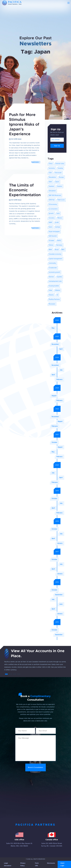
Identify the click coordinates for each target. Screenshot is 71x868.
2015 (57, 622)
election (51, 277)
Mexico (60, 218)
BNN (50, 250)
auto (58, 213)
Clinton (51, 245)
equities (59, 277)
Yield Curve (61, 200)
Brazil (57, 250)
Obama (51, 295)
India (50, 290)
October (54, 442)
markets (51, 186)
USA (50, 173)
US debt (51, 241)
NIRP (50, 223)
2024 (57, 357)
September (59, 595)
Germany (59, 245)
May (53, 328)
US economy (53, 204)
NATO (59, 241)
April (61, 349)
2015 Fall (52, 200)
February (59, 379)
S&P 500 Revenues (55, 195)
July (61, 370)
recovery (52, 218)
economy (52, 168)
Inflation (58, 290)
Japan (57, 182)
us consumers (53, 209)
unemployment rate (55, 281)
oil (57, 295)
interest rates (60, 164)
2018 (57, 521)
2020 (57, 465)
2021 (57, 435)
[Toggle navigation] (68, 3)
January (60, 543)
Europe (61, 177)
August (54, 396)
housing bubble (54, 286)
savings (58, 227)
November (55, 344)
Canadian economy (55, 254)
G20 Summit (53, 236)
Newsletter (52, 177)
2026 (57, 320)
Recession (52, 304)
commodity (52, 263)
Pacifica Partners (54, 299)
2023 (57, 388)
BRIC (63, 250)
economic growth (54, 272)
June (61, 604)
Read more (35, 162)
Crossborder (53, 268)
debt (50, 182)
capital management (55, 259)
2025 (57, 336)
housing (60, 168)
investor (60, 186)
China (51, 164)
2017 (57, 552)
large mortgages (54, 232)
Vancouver (58, 173)
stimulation (52, 191)
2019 (57, 491)
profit (57, 223)
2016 (57, 582)
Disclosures (51, 863)
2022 (57, 409)
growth (51, 213)
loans (50, 227)
